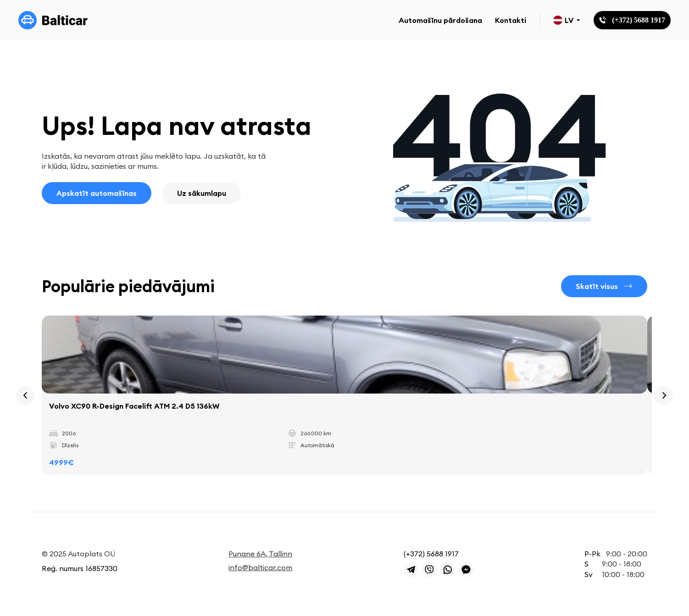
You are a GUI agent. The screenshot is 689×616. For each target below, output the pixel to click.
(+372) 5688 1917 (431, 554)
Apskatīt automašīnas (97, 193)
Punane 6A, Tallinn (260, 554)
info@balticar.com (260, 567)
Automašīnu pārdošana (440, 20)
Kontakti (511, 20)
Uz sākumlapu (202, 193)
